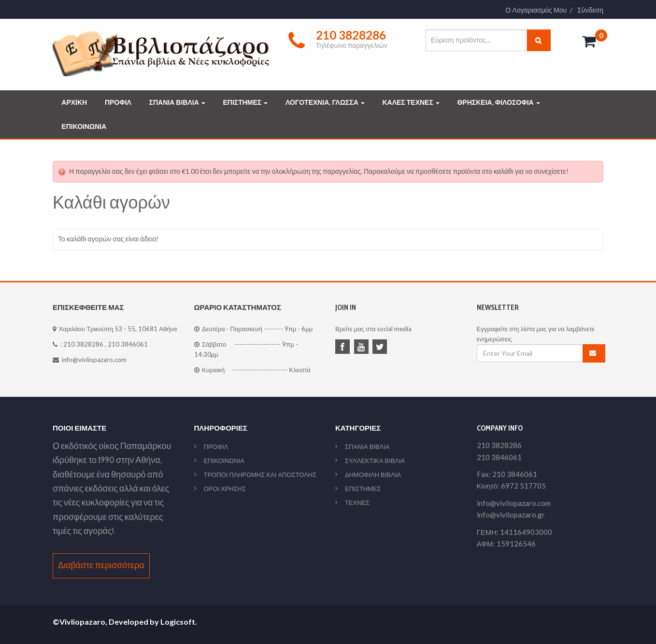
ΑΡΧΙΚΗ (74, 102)
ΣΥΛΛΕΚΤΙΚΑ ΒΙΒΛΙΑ (375, 461)
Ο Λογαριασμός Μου (536, 10)
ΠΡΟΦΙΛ (118, 102)
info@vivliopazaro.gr (511, 515)
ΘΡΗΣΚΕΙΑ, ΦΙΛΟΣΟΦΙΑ (498, 102)
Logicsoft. (179, 622)
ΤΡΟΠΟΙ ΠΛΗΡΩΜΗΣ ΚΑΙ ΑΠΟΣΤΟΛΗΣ (260, 475)
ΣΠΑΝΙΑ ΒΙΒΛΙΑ (177, 102)
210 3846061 (128, 344)
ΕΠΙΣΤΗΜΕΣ (245, 102)
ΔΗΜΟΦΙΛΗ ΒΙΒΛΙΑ (373, 475)
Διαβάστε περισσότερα (101, 565)
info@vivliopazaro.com (94, 360)
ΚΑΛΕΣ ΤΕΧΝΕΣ (411, 102)
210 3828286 (83, 344)
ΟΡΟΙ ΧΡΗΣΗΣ (225, 489)
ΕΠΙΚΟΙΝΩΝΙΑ (84, 126)
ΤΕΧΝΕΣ (357, 503)
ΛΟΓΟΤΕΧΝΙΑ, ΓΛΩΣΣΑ (325, 102)
